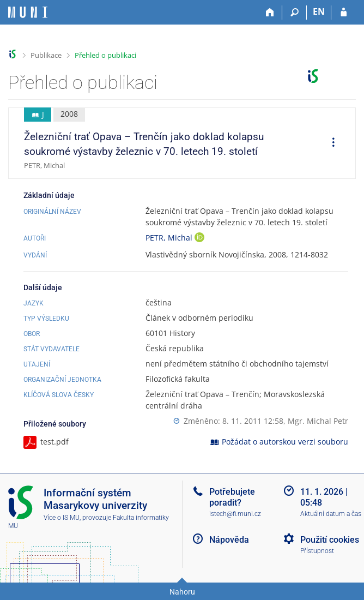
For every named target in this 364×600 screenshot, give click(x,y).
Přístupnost (317, 551)
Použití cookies (330, 540)
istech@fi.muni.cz (235, 514)
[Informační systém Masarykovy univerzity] (28, 12)
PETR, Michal (170, 238)
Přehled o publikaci (105, 55)
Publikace (46, 55)
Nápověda (229, 540)
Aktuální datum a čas (331, 514)
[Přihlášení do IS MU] (344, 13)
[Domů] (270, 13)
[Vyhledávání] (295, 13)
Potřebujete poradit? (232, 497)
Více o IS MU (62, 518)
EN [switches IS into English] (319, 11)
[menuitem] (330, 143)
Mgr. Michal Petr (318, 421)
